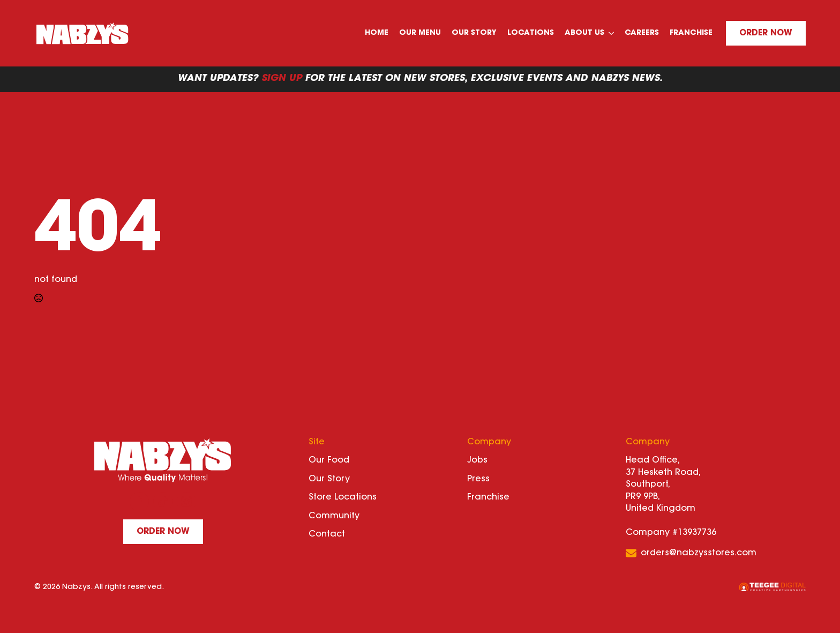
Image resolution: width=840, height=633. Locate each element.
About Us (584, 33)
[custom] (163, 502)
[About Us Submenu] (612, 33)
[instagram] (186, 502)
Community (334, 516)
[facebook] (139, 502)
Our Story (474, 33)
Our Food (329, 460)
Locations (531, 33)
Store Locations (343, 497)
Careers (642, 33)
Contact (327, 534)
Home (377, 33)
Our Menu (420, 33)
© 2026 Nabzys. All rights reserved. (99, 587)
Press (478, 479)
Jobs (477, 460)
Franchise (691, 33)
